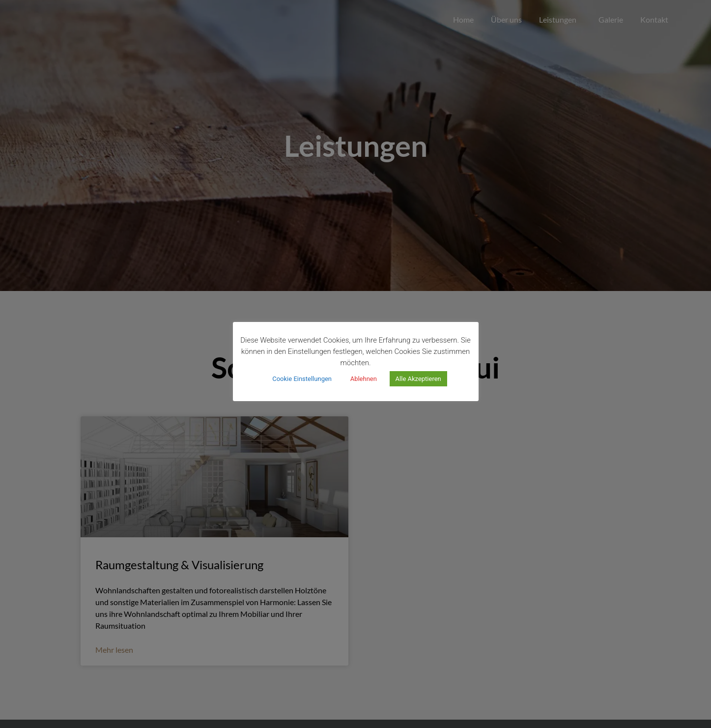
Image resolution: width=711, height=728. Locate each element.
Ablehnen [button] (364, 379)
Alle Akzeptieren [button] (418, 379)
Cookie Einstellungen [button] (302, 379)
